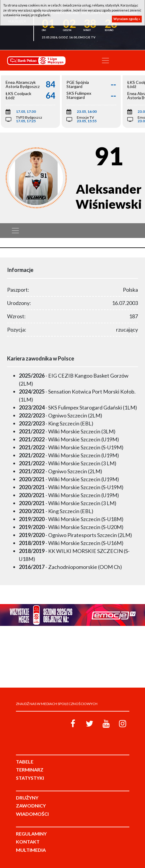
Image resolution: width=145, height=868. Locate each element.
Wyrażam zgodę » (127, 19)
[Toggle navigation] (105, 61)
